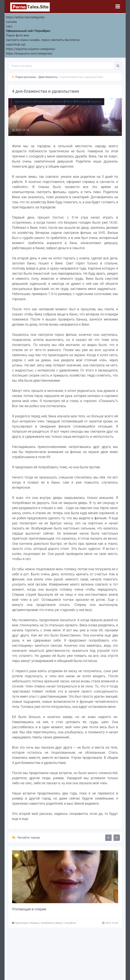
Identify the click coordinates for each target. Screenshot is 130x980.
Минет (69, 102)
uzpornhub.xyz (16, 44)
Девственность (25, 102)
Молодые (81, 102)
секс (9, 26)
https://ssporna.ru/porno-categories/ (31, 49)
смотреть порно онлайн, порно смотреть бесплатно (43, 40)
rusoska (11, 22)
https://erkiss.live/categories (25, 17)
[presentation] (108, 838)
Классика (58, 102)
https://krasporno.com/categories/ (29, 54)
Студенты (95, 102)
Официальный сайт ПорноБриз (28, 31)
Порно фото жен (18, 35)
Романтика (43, 102)
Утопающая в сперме (29, 909)
